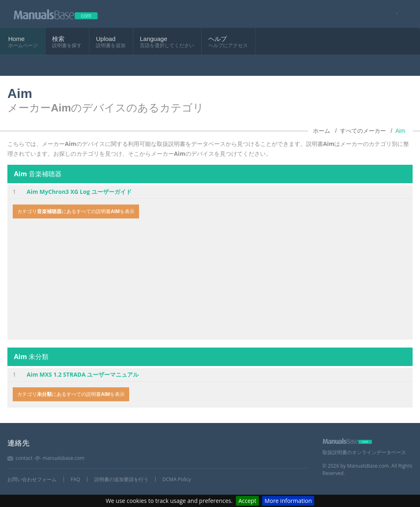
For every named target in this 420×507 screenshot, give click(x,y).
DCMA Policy (177, 479)
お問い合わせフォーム (32, 479)
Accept (247, 501)
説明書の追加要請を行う (121, 479)
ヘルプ (218, 39)
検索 (58, 39)
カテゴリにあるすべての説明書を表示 (76, 211)
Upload (106, 39)
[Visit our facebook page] (394, 14)
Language (154, 39)
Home (16, 39)
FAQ (75, 479)
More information (288, 501)
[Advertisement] (210, 280)
